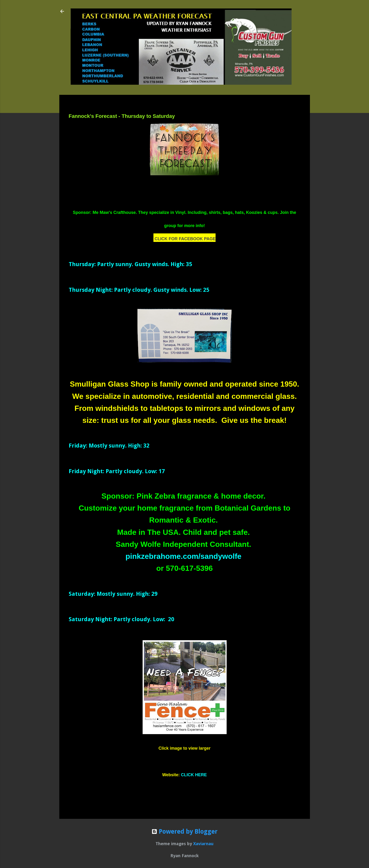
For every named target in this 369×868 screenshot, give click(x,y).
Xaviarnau (203, 844)
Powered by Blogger (184, 832)
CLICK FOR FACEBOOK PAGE (185, 239)
